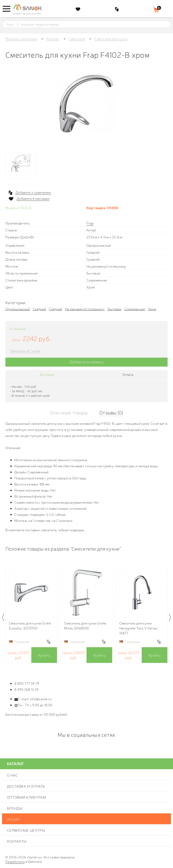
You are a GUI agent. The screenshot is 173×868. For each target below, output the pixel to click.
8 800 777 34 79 (27, 683)
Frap (90, 223)
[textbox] (91, 24)
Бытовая (115, 309)
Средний (39, 309)
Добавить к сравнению (33, 192)
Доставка (47, 374)
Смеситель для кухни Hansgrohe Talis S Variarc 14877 (139, 628)
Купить (44, 655)
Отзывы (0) (111, 412)
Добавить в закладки (33, 198)
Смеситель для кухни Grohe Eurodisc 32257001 (30, 626)
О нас (13, 775)
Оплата (128, 374)
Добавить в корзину (87, 362)
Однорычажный (18, 309)
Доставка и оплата (26, 786)
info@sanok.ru (41, 699)
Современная (135, 309)
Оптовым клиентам (26, 797)
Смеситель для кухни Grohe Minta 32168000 (85, 626)
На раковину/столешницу (85, 309)
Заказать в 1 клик (25, 351)
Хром (152, 309)
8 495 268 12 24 (27, 689)
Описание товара (69, 412)
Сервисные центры (26, 830)
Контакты (17, 841)
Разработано (15, 861)
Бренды (15, 808)
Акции (13, 819)
